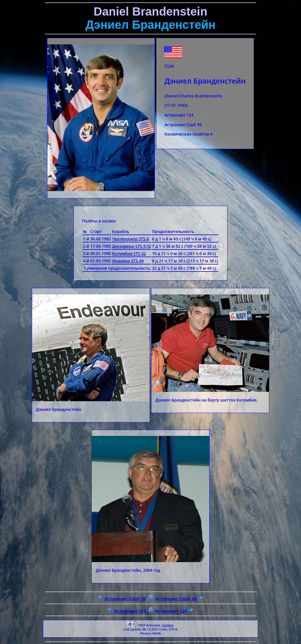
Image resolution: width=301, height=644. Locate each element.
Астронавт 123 (127, 611)
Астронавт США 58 (122, 599)
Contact (168, 625)
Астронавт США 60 (179, 599)
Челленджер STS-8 (130, 239)
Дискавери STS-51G (131, 246)
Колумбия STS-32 (129, 253)
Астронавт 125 (174, 611)
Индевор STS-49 (128, 261)
